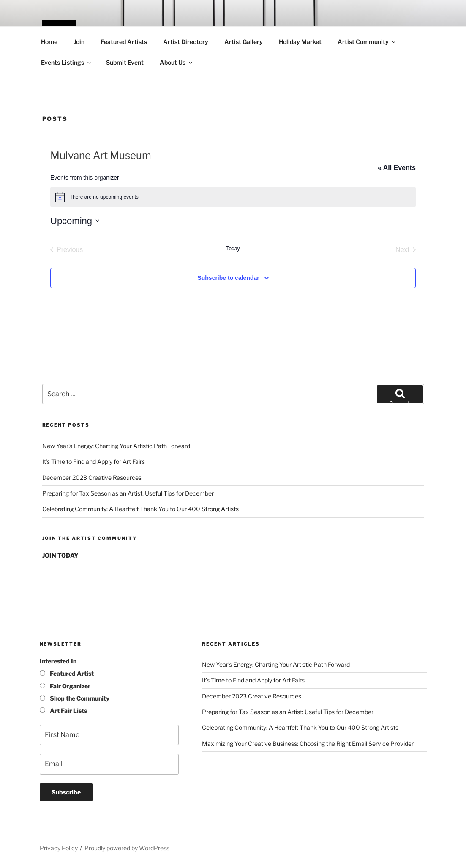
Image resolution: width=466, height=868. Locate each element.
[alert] (233, 197)
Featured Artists (124, 42)
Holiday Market (300, 42)
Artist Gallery (244, 42)
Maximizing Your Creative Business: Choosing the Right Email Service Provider (308, 743)
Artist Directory (186, 42)
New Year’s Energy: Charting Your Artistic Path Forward (116, 446)
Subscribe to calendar (228, 278)
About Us (177, 62)
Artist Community (367, 42)
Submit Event (125, 62)
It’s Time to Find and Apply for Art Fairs (94, 461)
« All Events (397, 168)
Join (79, 42)
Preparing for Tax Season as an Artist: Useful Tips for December (128, 493)
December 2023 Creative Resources (92, 478)
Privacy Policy (59, 848)
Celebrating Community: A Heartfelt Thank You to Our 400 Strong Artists (140, 509)
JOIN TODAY (60, 555)
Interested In (58, 661)
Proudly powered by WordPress (127, 848)
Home (49, 42)
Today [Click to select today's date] (233, 249)
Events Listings (67, 62)
